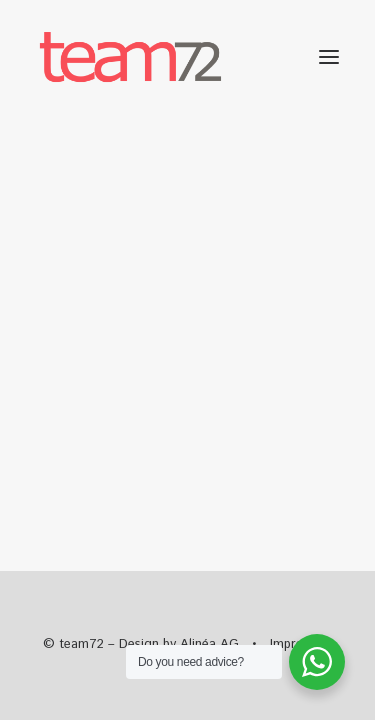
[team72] (130, 57)
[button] (329, 57)
